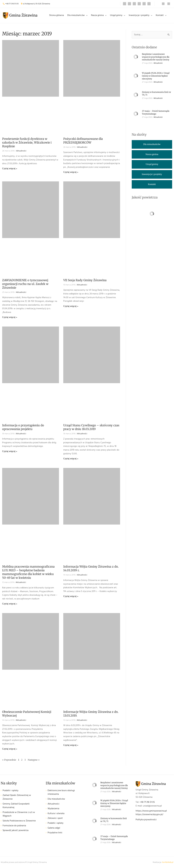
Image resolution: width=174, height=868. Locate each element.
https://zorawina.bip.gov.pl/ (149, 815)
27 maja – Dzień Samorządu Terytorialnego (156, 112)
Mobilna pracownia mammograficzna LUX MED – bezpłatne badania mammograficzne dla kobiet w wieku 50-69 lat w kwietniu (28, 572)
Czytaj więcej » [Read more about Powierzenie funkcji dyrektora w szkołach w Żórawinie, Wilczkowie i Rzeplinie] (10, 169)
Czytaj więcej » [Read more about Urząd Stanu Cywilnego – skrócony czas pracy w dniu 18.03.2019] (71, 459)
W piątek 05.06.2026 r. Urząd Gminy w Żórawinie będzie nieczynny (156, 76)
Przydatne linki (55, 833)
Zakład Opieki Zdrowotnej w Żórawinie (17, 797)
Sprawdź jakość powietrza (16, 831)
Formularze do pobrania (14, 826)
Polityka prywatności (146, 820)
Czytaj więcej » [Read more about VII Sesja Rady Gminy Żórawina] (71, 306)
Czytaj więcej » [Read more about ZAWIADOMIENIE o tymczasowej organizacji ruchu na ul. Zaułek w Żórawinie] (10, 317)
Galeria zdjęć (54, 828)
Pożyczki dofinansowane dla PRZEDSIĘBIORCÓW (83, 141)
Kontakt (160, 15)
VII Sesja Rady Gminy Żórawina (85, 280)
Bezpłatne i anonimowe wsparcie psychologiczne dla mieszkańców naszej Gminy (156, 57)
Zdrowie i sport (55, 818)
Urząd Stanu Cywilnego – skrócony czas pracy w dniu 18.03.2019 (91, 427)
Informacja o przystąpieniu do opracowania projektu (23, 427)
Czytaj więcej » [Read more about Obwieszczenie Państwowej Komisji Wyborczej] (10, 749)
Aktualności (21, 151)
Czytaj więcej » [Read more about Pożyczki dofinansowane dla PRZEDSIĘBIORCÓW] (71, 172)
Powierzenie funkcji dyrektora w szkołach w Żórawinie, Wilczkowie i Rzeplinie (27, 142)
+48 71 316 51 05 (12, 4)
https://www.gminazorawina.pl (151, 811)
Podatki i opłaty (10, 791)
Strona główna (57, 15)
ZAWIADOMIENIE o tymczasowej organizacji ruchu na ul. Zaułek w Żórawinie (25, 284)
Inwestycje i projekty (139, 15)
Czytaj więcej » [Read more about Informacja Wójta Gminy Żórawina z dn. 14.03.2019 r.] (71, 596)
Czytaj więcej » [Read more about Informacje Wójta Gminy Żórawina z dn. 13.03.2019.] (71, 745)
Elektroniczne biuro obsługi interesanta (61, 792)
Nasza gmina (97, 15)
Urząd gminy (116, 15)
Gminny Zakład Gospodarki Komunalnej (16, 806)
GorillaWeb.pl (168, 862)
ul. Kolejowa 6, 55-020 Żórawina (36, 4)
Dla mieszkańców (76, 15)
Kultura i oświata (56, 814)
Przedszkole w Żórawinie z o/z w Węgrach (19, 814)
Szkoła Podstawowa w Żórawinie (19, 821)
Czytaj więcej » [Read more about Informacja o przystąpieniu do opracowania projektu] (10, 451)
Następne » (34, 760)
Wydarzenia (53, 809)
